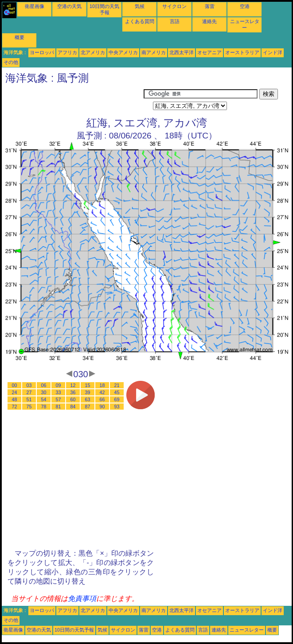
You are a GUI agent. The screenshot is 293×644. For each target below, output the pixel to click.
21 (117, 385)
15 (88, 385)
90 (102, 407)
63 (88, 399)
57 (59, 399)
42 (102, 392)
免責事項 (82, 599)
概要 (20, 37)
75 (29, 407)
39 (88, 392)
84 (73, 407)
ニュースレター (247, 630)
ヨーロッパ (42, 52)
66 (102, 399)
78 (44, 407)
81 (59, 407)
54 (44, 399)
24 (15, 392)
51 (29, 399)
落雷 (210, 6)
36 (73, 392)
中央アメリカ (123, 52)
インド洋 (273, 52)
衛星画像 (35, 6)
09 (59, 385)
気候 (140, 6)
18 (102, 385)
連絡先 (209, 21)
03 (29, 385)
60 (73, 399)
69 (117, 399)
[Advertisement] (73, 100)
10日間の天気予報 (74, 630)
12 (73, 385)
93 (117, 407)
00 (15, 385)
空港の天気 (69, 6)
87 (88, 407)
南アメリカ (154, 52)
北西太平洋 (182, 52)
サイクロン (174, 6)
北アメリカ (93, 52)
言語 (175, 21)
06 (44, 385)
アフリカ (67, 52)
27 (29, 392)
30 (44, 392)
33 (59, 392)
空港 (245, 6)
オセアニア (209, 52)
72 (15, 407)
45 (117, 392)
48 (15, 399)
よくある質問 (140, 21)
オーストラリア (242, 52)
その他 (11, 62)
